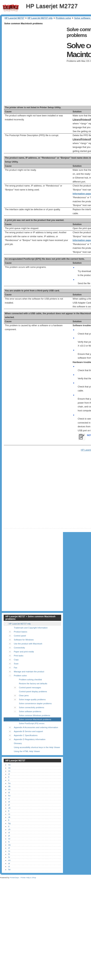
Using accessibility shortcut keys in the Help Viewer (37, 747)
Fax (16, 668)
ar (9, 863)
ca (9, 768)
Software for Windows (24, 640)
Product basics (20, 632)
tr (9, 826)
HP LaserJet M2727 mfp (40, 18)
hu (9, 783)
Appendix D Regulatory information (30, 739)
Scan (16, 664)
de (9, 786)
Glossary (18, 743)
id (9, 792)
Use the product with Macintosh (28, 644)
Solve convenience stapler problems (35, 703)
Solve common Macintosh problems (35, 719)
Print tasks (19, 656)
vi (9, 799)
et (9, 802)
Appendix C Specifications (26, 735)
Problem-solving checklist (30, 680)
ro (9, 814)
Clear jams (24, 695)
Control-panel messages (30, 688)
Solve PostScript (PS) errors (32, 723)
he (9, 869)
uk (9, 808)
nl (9, 832)
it (9, 780)
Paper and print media (24, 652)
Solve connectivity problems (32, 707)
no (9, 765)
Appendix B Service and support (28, 731)
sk (9, 817)
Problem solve (63, 18)
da (9, 845)
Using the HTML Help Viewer (27, 751)
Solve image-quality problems (32, 699)
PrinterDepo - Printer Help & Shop (23, 878)
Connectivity (19, 648)
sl (9, 774)
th (9, 854)
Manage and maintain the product (29, 672)
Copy (16, 660)
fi (9, 820)
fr (9, 777)
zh (9, 829)
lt (9, 811)
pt (9, 836)
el (9, 848)
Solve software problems (30, 711)
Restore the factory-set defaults (33, 684)
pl (9, 805)
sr (9, 866)
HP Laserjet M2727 (11, 8)
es (9, 789)
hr (9, 857)
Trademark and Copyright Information (31, 628)
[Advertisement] (39, 65)
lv (9, 842)
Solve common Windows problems (35, 715)
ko (9, 796)
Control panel (20, 636)
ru (9, 851)
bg (9, 823)
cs (9, 771)
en (9, 860)
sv (9, 839)
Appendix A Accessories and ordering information (36, 727)
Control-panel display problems (33, 692)
